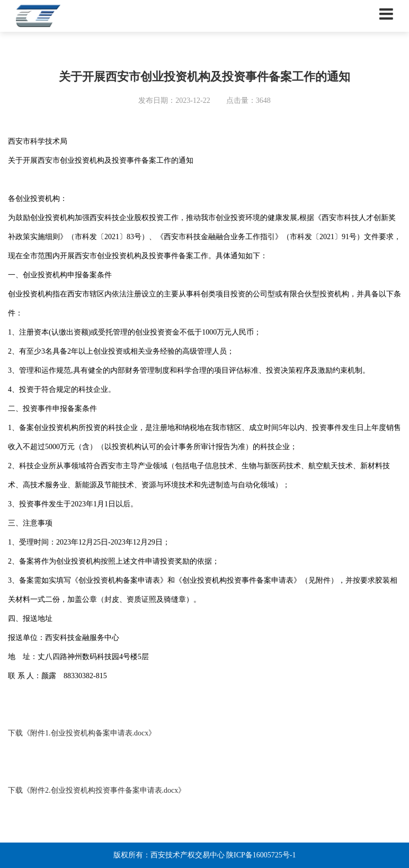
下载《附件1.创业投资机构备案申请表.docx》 (82, 733)
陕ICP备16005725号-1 (261, 855)
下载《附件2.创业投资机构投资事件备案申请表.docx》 (97, 790)
